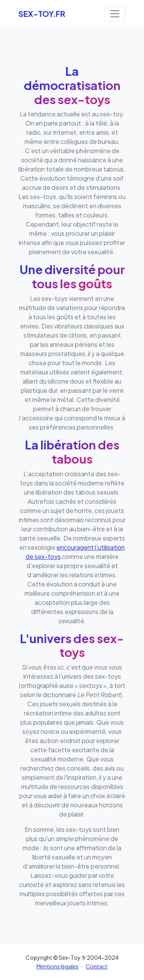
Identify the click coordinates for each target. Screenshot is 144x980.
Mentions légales (57, 966)
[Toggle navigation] (115, 14)
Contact (97, 966)
